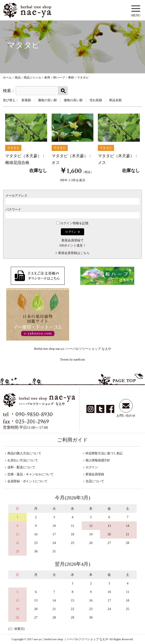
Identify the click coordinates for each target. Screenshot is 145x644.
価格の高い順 (73, 100)
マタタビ (13, 148)
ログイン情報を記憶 (73, 223)
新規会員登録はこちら (74, 253)
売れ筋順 (96, 100)
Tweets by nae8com (73, 360)
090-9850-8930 (34, 414)
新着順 (26, 100)
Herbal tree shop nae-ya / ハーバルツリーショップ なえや (72, 349)
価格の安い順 (47, 100)
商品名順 (115, 100)
